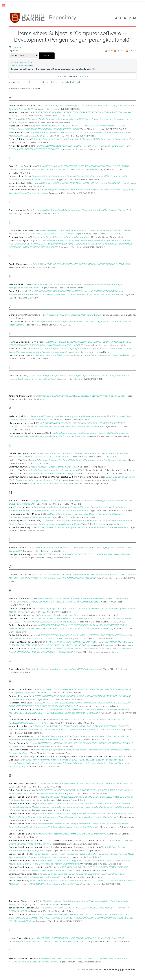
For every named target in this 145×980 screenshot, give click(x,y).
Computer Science (20, 66)
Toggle (6, 6)
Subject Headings (19, 62)
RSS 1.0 (119, 51)
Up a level (15, 47)
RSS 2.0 (130, 51)
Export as (13, 51)
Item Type (83, 76)
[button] (47, 56)
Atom (108, 51)
